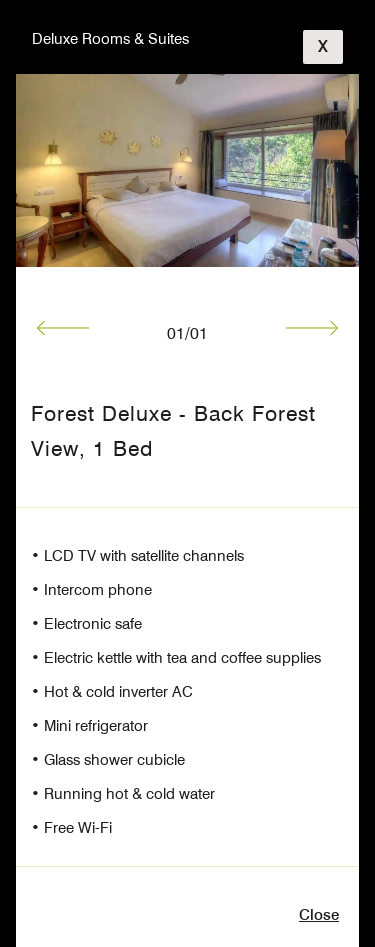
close (319, 915)
